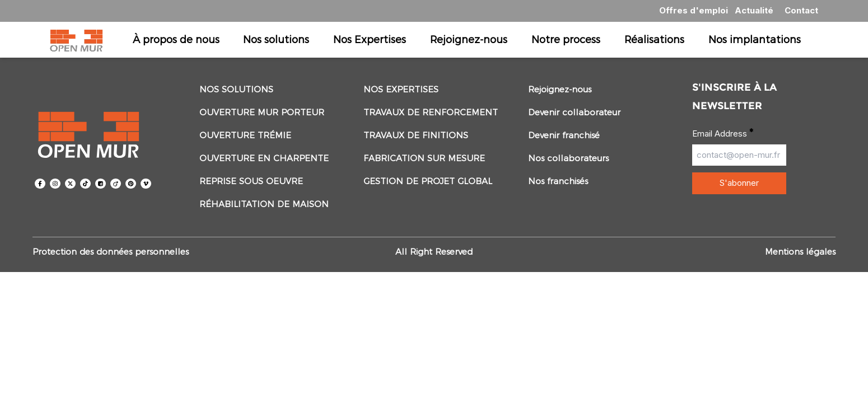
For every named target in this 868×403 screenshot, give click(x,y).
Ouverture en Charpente (264, 158)
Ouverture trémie (245, 135)
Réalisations (654, 39)
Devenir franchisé (564, 135)
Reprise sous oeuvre (251, 181)
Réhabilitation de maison (264, 204)
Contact (801, 10)
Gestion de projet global (428, 181)
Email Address (723, 133)
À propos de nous (176, 39)
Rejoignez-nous (469, 39)
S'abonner (739, 183)
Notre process (566, 39)
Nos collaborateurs (568, 158)
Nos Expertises (370, 39)
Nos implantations (755, 39)
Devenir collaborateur (574, 112)
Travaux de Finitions (416, 135)
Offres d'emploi (694, 10)
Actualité (754, 10)
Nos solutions (276, 39)
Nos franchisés (558, 181)
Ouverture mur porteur (262, 112)
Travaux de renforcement (431, 112)
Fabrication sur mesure (424, 158)
